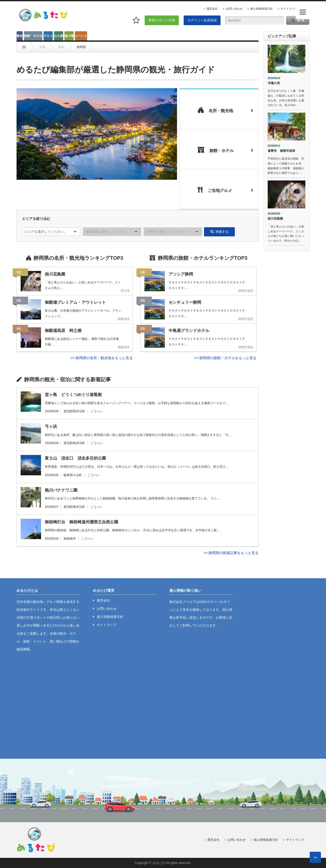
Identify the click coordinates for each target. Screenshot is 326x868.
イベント (81, 36)
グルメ (48, 36)
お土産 (59, 36)
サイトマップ (289, 9)
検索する (220, 232)
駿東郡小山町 (73, 475)
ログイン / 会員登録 (202, 20)
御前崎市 (70, 539)
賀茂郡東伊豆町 (74, 507)
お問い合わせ (234, 9)
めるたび (159, 863)
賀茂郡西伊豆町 (74, 411)
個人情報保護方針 (262, 9)
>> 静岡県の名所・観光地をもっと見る (102, 358)
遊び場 (69, 36)
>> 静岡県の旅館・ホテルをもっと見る (225, 358)
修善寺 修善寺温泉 (281, 151)
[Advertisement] (287, 332)
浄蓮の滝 (274, 83)
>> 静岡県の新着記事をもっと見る (231, 553)
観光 (20, 36)
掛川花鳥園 (275, 219)
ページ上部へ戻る (315, 857)
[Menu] (303, 12)
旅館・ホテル (33, 36)
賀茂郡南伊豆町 (74, 443)
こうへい (97, 411)
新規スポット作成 (162, 20)
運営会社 (212, 9)
